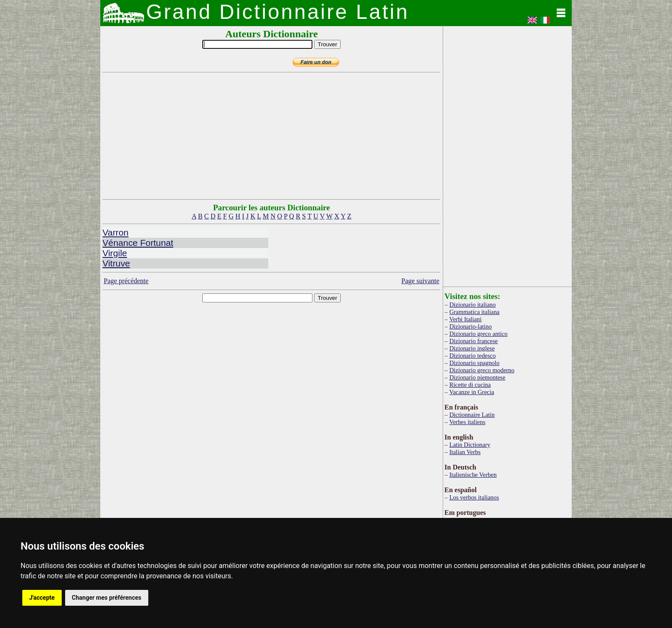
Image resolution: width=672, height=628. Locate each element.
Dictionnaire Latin (472, 415)
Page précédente (126, 281)
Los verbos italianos (474, 497)
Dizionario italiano (472, 305)
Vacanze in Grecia (472, 392)
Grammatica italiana (474, 312)
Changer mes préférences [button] (107, 598)
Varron (115, 232)
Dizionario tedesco (472, 356)
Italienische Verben (473, 475)
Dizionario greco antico (478, 334)
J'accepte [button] (42, 598)
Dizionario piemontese (477, 377)
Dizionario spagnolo (474, 363)
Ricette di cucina (470, 385)
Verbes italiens (467, 422)
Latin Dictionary (470, 445)
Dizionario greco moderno (482, 370)
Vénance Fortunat (138, 243)
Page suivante (420, 281)
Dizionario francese (473, 341)
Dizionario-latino (470, 326)
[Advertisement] (272, 136)
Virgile (115, 253)
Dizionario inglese (472, 348)
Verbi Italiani (465, 319)
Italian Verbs (465, 452)
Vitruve (116, 263)
